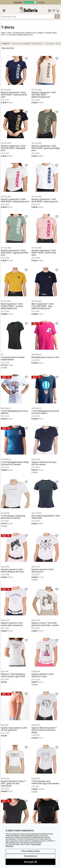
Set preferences (30, 856)
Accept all (30, 862)
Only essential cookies (30, 851)
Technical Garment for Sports (27, 44)
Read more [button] (9, 846)
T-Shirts (5, 44)
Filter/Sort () (8, 48)
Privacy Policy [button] (36, 844)
